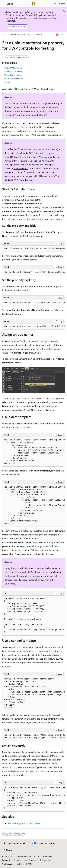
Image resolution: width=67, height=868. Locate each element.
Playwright (10, 161)
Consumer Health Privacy (24, 860)
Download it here (36, 115)
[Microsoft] (33, 4)
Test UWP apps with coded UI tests (24, 823)
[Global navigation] (3, 4)
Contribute (48, 856)
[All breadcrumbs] (5, 35)
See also (8, 82)
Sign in (62, 4)
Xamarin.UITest (21, 168)
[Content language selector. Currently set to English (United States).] (15, 843)
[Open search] (55, 4)
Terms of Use (45, 860)
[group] (33, 249)
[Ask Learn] (57, 35)
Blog (36, 856)
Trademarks (7, 864)
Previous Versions (24, 856)
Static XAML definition (14, 68)
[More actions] (62, 35)
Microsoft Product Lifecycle (29, 15)
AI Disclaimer (8, 856)
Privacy (5, 860)
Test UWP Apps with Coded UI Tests (25, 35)
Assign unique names (13, 71)
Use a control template (14, 79)
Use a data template (13, 75)
